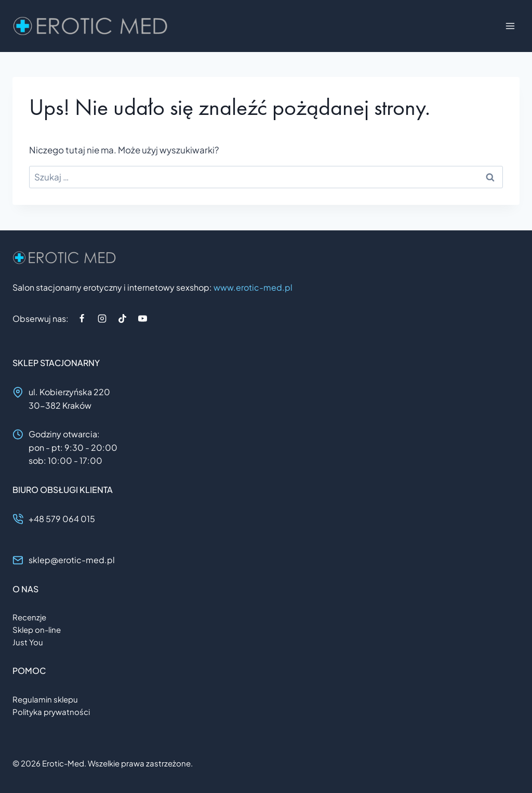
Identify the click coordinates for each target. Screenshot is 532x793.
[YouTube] (142, 318)
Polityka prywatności (51, 712)
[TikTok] (122, 318)
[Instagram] (102, 318)
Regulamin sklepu (45, 699)
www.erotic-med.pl (253, 287)
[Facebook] (82, 318)
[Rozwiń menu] (510, 26)
